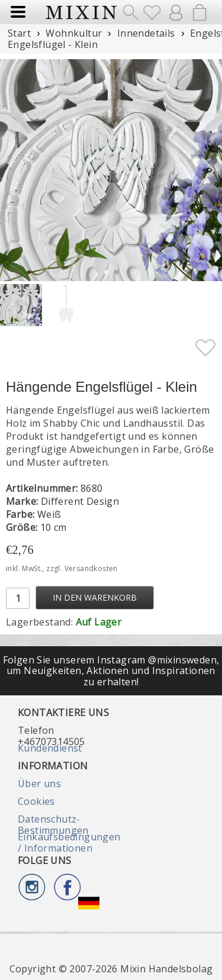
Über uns (39, 784)
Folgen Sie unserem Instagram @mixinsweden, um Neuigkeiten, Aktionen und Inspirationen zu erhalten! (111, 671)
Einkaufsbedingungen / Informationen (69, 842)
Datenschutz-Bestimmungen (53, 824)
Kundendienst (50, 748)
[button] (208, 170)
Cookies (36, 801)
